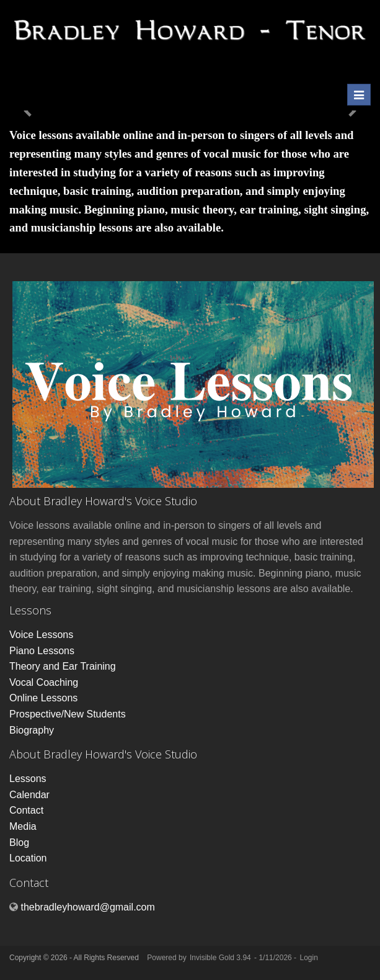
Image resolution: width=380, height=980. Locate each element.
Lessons (28, 779)
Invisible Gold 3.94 (221, 958)
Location (28, 858)
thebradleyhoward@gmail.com (87, 907)
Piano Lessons (42, 651)
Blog (19, 843)
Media (23, 826)
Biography (32, 730)
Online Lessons (43, 698)
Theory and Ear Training (63, 666)
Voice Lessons (41, 635)
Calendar (29, 795)
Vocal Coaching (44, 682)
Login (308, 958)
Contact (26, 810)
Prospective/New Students (68, 714)
